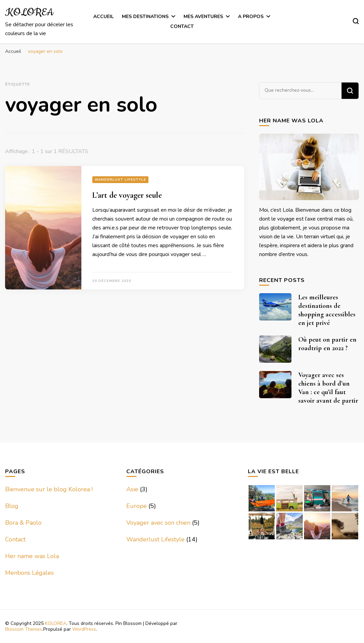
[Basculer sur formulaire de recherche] (356, 21)
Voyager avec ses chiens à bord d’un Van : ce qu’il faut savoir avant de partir (328, 388)
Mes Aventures (203, 17)
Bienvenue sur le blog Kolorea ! (49, 489)
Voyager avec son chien (158, 523)
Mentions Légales (29, 573)
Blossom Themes (24, 629)
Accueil (104, 17)
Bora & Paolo (23, 523)
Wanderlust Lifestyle (120, 180)
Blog (12, 506)
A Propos (251, 17)
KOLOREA (29, 13)
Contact (182, 26)
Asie (132, 489)
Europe (137, 506)
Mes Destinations (145, 17)
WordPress (84, 629)
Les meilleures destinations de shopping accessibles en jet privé (327, 310)
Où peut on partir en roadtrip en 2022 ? (327, 344)
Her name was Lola (32, 556)
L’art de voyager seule (127, 195)
